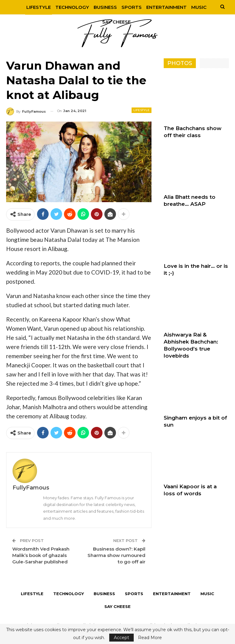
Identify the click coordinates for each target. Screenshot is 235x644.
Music (207, 594)
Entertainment (166, 7)
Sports (130, 7)
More (199, 7)
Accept (121, 638)
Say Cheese (117, 606)
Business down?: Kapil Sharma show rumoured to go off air (116, 555)
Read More (150, 638)
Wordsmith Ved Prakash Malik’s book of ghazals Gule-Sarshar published (41, 555)
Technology (69, 7)
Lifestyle (35, 7)
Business (103, 7)
